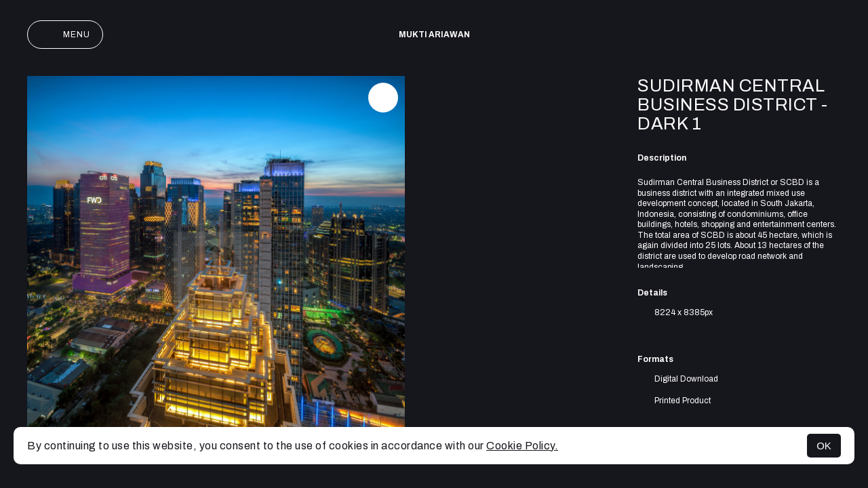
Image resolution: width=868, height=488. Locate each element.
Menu (65, 35)
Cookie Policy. (522, 446)
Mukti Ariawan (434, 35)
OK (824, 446)
